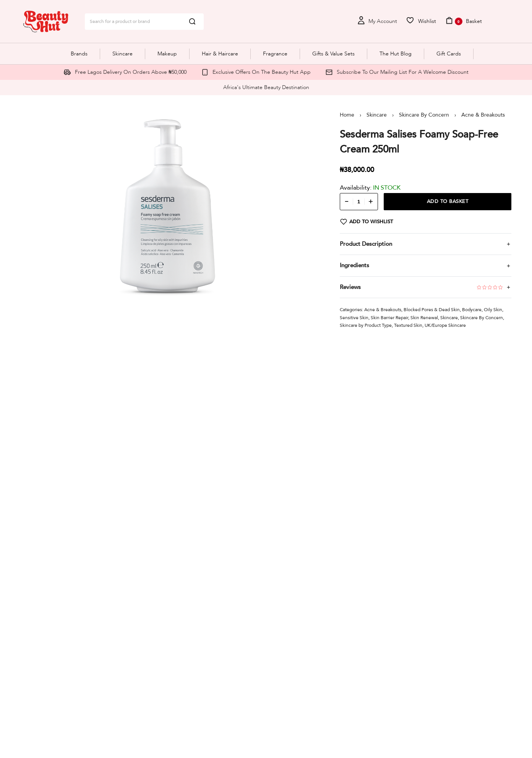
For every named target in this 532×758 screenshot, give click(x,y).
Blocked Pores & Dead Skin (432, 310)
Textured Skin (408, 325)
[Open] (421, 21)
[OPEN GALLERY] (168, 206)
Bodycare (472, 310)
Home (347, 115)
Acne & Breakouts (483, 115)
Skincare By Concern (424, 115)
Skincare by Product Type (366, 325)
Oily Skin (493, 310)
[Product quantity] (359, 202)
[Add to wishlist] (367, 222)
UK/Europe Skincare (445, 325)
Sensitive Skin (354, 318)
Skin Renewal (424, 318)
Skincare (377, 115)
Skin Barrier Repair (389, 318)
